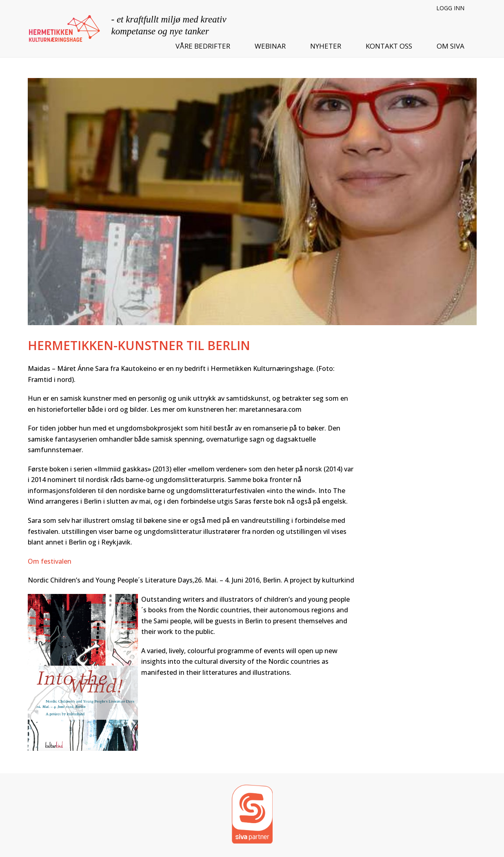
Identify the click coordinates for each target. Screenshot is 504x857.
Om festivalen (50, 561)
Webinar (270, 46)
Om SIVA (451, 46)
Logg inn (450, 8)
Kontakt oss (389, 46)
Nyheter (326, 46)
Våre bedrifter (203, 46)
